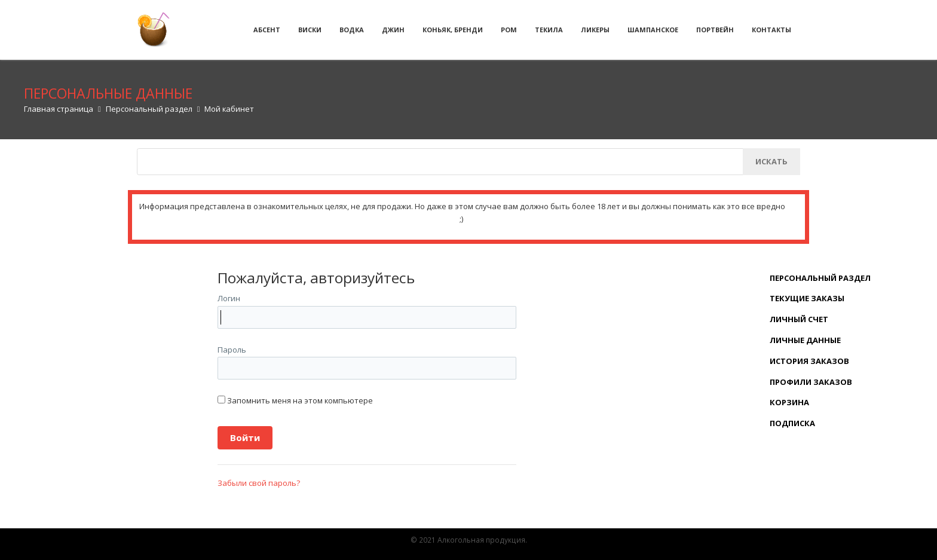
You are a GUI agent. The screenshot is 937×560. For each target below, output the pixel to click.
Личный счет (799, 319)
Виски (310, 30)
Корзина (789, 402)
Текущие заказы (807, 298)
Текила (549, 30)
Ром (509, 30)
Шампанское (653, 30)
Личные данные (805, 340)
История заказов (809, 361)
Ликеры (595, 30)
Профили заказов (811, 382)
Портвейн (715, 30)
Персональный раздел (820, 278)
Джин (393, 30)
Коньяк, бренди (453, 30)
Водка (352, 30)
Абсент (267, 30)
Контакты (771, 30)
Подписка (792, 423)
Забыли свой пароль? (259, 483)
